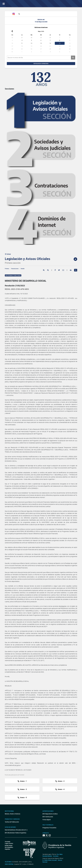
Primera (7, 269)
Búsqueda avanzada (41, 63)
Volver (8, 254)
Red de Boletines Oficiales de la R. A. (16, 830)
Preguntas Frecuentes (49, 828)
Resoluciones (15, 269)
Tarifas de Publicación (12, 822)
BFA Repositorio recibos (50, 814)
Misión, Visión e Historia (13, 814)
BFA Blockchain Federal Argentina (16, 833)
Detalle (23, 269)
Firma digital (47, 820)
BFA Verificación (48, 817)
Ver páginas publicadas (13, 275)
